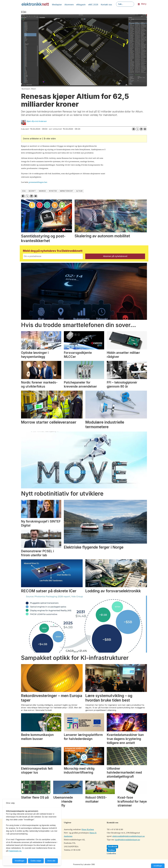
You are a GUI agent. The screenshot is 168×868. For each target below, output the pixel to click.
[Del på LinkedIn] (141, 129)
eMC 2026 (93, 5)
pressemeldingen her (38, 182)
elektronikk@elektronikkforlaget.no (129, 836)
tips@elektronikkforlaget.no (127, 840)
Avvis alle (51, 861)
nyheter (53, 191)
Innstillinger (158, 866)
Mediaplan (57, 5)
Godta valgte (36, 861)
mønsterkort (67, 191)
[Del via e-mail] (145, 129)
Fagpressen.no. (15, 851)
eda (24, 191)
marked (42, 191)
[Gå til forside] (35, 4)
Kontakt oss (106, 5)
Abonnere (69, 5)
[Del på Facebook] (134, 129)
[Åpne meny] (139, 4)
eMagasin (81, 5)
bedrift (32, 191)
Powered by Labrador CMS (84, 864)
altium (79, 191)
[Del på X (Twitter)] (137, 129)
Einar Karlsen (88, 830)
